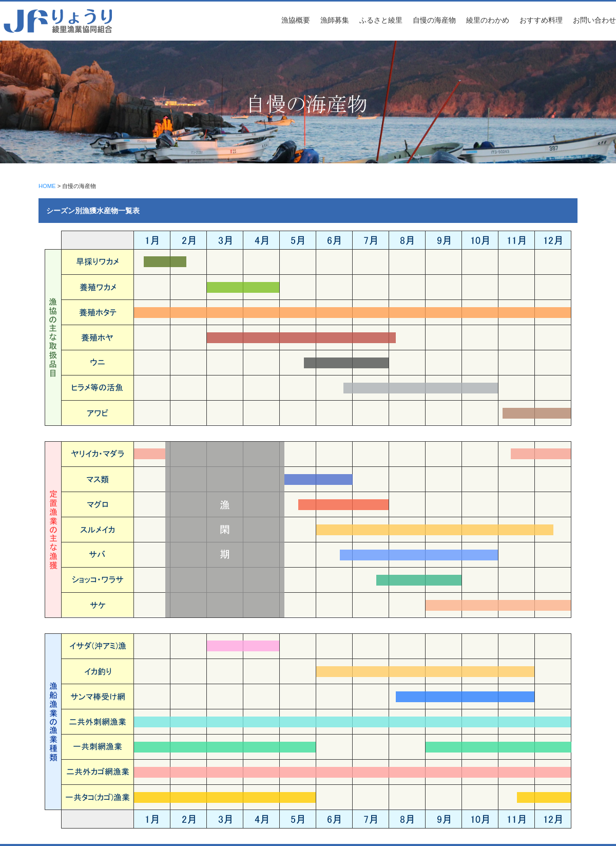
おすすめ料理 (541, 20)
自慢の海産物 (434, 20)
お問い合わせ (594, 20)
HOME (47, 186)
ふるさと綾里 (381, 20)
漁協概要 (296, 20)
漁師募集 (335, 20)
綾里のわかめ (488, 20)
